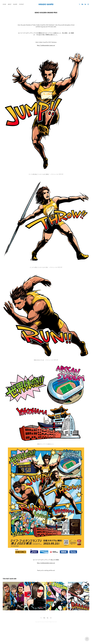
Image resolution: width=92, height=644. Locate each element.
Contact (21, 4)
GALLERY (15, 4)
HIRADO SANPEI (46, 4)
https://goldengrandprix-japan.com (46, 45)
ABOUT (10, 4)
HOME (4, 4)
